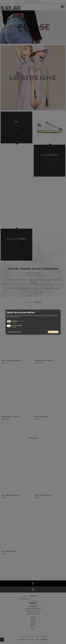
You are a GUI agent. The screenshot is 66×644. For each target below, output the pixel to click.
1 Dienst (14, 327)
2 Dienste (14, 323)
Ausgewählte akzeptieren (15, 332)
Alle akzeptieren (53, 332)
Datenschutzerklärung (15, 317)
